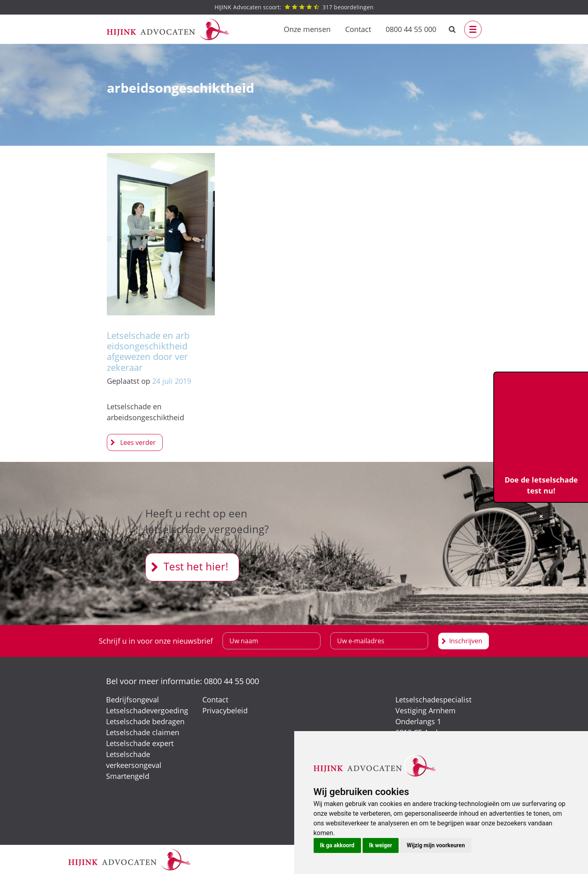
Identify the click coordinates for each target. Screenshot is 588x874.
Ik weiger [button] (381, 845)
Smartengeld (128, 776)
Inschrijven (466, 641)
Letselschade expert (140, 743)
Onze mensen (307, 29)
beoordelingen (294, 7)
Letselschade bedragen (145, 721)
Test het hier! (196, 566)
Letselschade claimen (143, 732)
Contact (358, 29)
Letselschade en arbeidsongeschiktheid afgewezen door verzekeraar (148, 351)
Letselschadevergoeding (147, 710)
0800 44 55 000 (411, 29)
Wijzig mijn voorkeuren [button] (436, 845)
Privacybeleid (225, 710)
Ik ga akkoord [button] (337, 845)
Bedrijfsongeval (133, 700)
